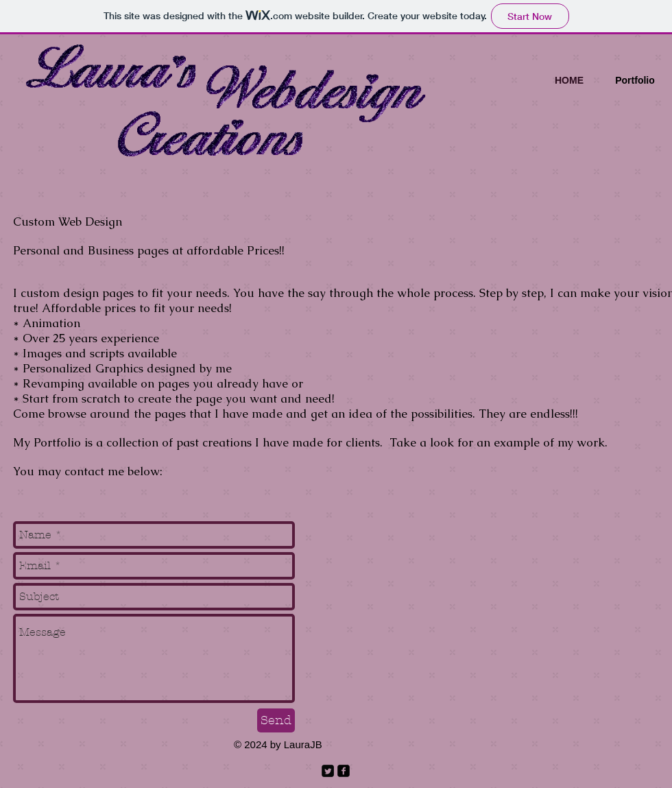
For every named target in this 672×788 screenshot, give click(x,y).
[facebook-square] (344, 771)
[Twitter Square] (328, 771)
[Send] (276, 720)
